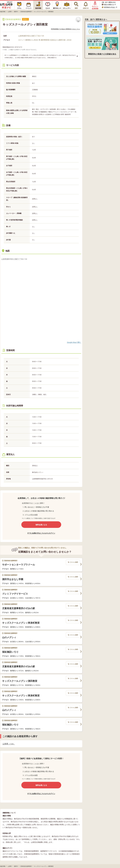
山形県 (9, 744)
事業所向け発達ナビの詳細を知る (102, 54)
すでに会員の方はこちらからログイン (41, 533)
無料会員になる (41, 525)
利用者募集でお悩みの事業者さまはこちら (65, 29)
